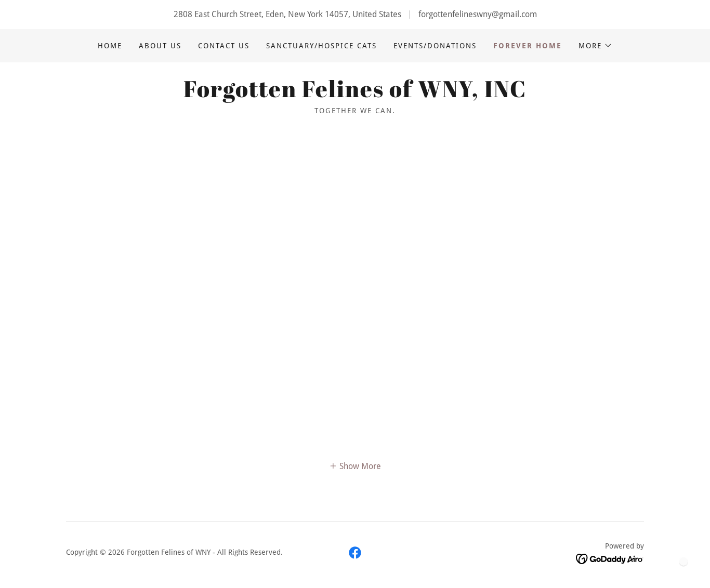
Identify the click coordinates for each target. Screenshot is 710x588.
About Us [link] (160, 46)
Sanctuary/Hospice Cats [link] (321, 46)
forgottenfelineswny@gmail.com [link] (478, 14)
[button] (595, 46)
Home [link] (110, 46)
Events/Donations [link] (435, 46)
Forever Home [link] (528, 46)
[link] (355, 94)
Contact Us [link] (224, 46)
